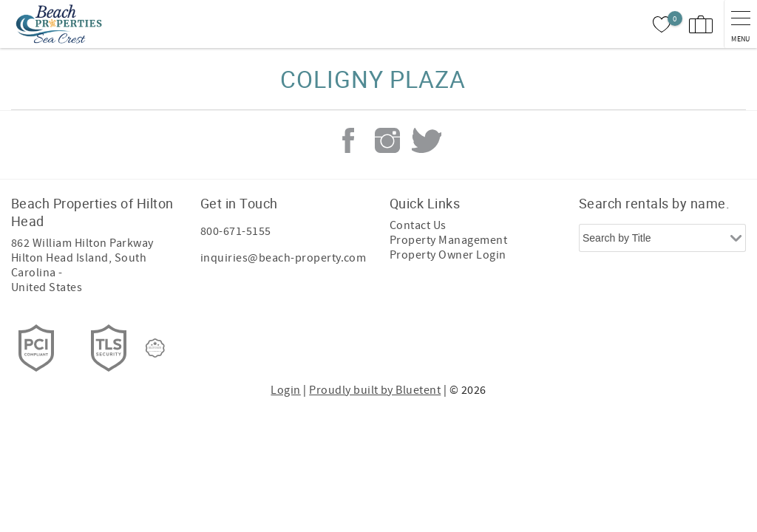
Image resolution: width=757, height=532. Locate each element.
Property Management (448, 240)
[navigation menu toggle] (740, 24)
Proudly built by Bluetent (375, 390)
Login (285, 390)
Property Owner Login (448, 255)
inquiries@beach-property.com (283, 258)
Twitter (427, 140)
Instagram (387, 140)
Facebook (348, 140)
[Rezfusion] (155, 348)
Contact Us (418, 225)
